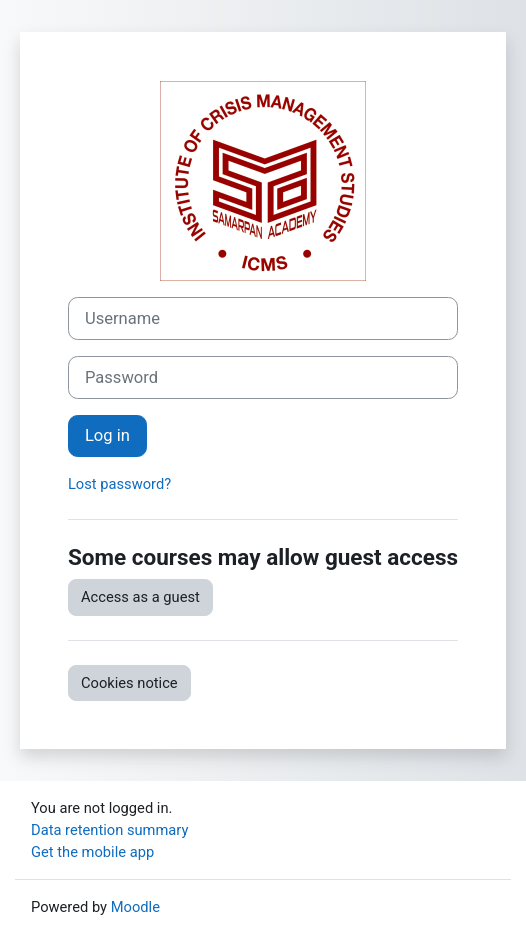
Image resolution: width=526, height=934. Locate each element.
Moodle (135, 907)
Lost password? (119, 484)
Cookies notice (129, 683)
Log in (107, 435)
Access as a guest (140, 597)
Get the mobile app (92, 852)
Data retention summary (109, 830)
